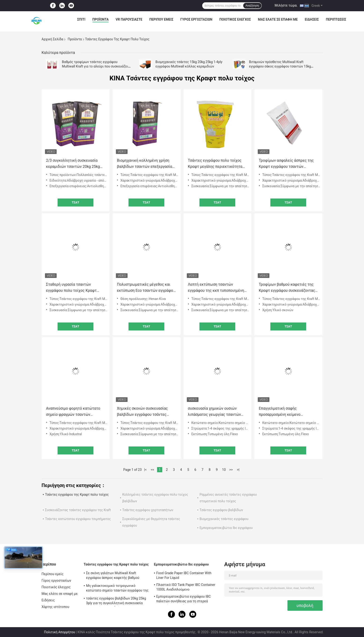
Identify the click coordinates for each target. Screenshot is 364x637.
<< (152, 470)
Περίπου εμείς (161, 19)
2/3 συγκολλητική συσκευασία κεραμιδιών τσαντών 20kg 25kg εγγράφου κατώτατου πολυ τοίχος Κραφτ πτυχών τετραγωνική (76, 164)
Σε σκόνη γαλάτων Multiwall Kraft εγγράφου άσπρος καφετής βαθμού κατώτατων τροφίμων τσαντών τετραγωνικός (113, 576)
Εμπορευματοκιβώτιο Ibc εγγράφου (226, 528)
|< (145, 470)
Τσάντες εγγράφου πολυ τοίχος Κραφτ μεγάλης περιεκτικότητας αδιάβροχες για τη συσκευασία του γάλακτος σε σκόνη (216, 164)
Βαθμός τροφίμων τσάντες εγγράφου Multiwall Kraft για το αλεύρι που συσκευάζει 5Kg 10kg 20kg (95, 66)
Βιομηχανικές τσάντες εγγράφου (224, 519)
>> (231, 470)
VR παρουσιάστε (129, 19)
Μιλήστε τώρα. (286, 5)
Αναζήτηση (252, 6)
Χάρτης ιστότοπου (56, 607)
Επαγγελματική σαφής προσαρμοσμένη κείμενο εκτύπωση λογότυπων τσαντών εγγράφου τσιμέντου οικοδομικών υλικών (288, 412)
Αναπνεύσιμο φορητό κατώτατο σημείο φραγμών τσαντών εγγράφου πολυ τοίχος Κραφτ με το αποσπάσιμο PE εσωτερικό (74, 412)
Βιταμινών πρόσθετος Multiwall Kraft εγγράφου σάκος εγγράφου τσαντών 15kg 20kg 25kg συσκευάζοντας (280, 66)
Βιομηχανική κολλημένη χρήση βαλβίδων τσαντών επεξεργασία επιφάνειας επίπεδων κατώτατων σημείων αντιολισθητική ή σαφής (146, 164)
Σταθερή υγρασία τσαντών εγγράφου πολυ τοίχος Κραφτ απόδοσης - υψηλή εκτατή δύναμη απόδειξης (75, 288)
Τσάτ (75, 202)
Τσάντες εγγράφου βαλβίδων (221, 510)
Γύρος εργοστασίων (196, 19)
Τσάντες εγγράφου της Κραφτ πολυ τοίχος (77, 495)
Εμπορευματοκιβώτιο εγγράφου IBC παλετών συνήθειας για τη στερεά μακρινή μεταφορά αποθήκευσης (184, 600)
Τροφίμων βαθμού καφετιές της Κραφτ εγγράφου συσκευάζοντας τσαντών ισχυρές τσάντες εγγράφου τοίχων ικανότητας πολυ (287, 288)
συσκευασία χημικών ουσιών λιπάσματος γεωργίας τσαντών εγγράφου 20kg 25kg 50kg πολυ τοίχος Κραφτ (215, 412)
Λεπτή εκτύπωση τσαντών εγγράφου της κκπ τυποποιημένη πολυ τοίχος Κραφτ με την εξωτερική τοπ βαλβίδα (216, 288)
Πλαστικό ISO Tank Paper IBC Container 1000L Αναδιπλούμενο (186, 587)
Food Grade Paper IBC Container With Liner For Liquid (184, 575)
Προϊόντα (101, 19)
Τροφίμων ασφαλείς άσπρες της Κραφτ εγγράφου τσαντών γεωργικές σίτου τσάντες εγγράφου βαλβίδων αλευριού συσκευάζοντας (286, 164)
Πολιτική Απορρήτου (60, 632)
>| (238, 470)
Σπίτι (81, 19)
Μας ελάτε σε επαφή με (278, 19)
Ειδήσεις (312, 19)
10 (224, 470)
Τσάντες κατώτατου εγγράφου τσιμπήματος (78, 519)
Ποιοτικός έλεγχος (235, 19)
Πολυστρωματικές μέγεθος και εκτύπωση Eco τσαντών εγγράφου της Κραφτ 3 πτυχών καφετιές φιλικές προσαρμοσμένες (146, 288)
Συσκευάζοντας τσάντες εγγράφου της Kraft (78, 510)
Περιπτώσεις (336, 19)
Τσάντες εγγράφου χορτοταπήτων (148, 510)
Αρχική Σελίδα (52, 39)
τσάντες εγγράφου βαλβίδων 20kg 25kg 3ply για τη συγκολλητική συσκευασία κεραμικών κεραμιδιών (116, 601)
